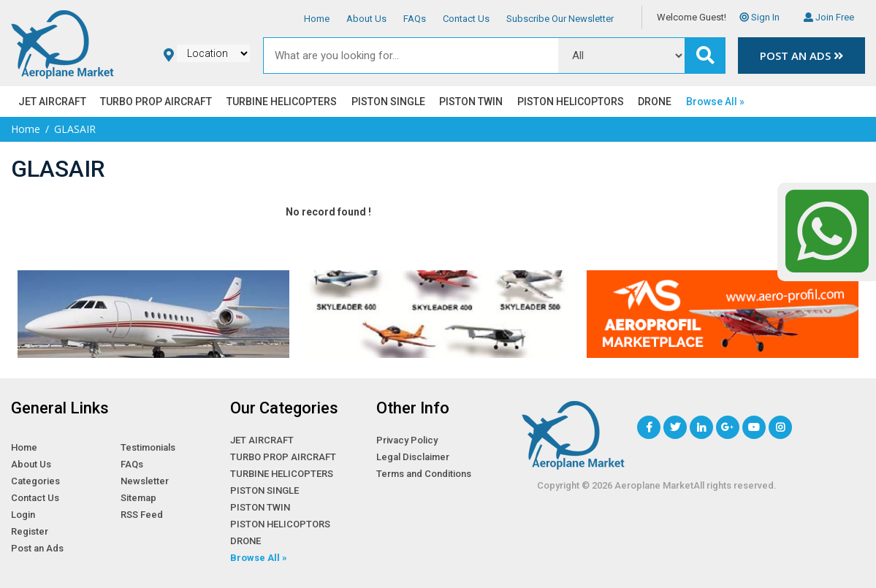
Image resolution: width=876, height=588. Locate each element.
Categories (35, 481)
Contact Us (466, 19)
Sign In (759, 17)
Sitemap (138, 498)
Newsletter (145, 481)
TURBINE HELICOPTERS (282, 102)
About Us (366, 19)
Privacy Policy (407, 440)
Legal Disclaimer (413, 457)
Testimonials (148, 447)
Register (30, 531)
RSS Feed (142, 515)
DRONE (655, 102)
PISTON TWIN (471, 102)
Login (23, 515)
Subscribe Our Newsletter (560, 19)
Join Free (829, 17)
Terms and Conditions (424, 474)
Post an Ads (801, 56)
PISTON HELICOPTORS (571, 102)
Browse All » (715, 102)
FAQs (415, 19)
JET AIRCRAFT (52, 102)
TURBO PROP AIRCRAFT (156, 102)
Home (317, 19)
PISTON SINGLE (388, 102)
